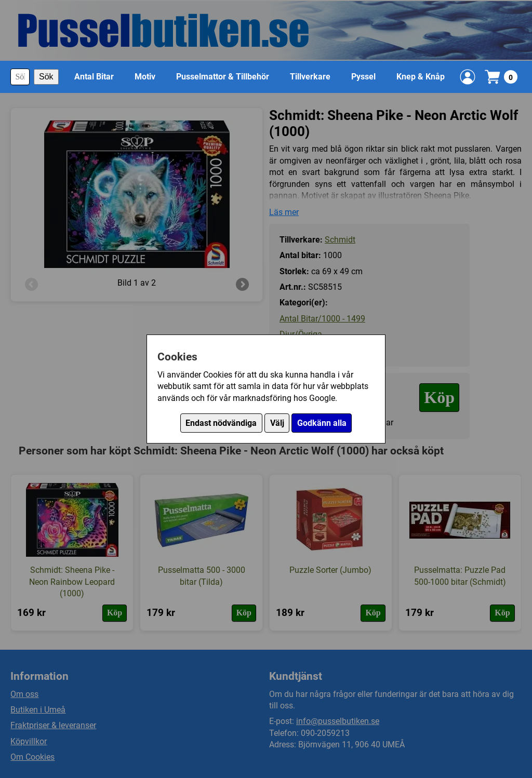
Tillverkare (310, 77)
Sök (46, 77)
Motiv (145, 77)
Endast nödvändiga (221, 423)
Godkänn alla (322, 423)
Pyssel (363, 77)
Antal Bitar (94, 77)
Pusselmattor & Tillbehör (223, 77)
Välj (277, 423)
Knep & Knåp (421, 77)
